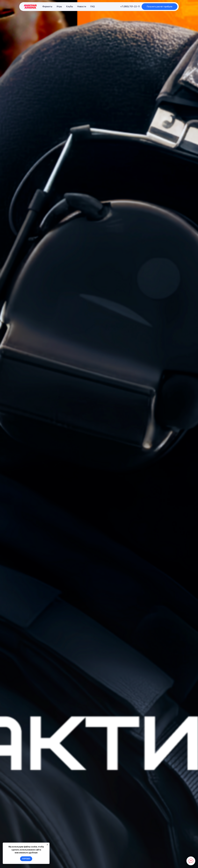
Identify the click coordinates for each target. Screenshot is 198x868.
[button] (159, 7)
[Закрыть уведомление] (47, 845)
